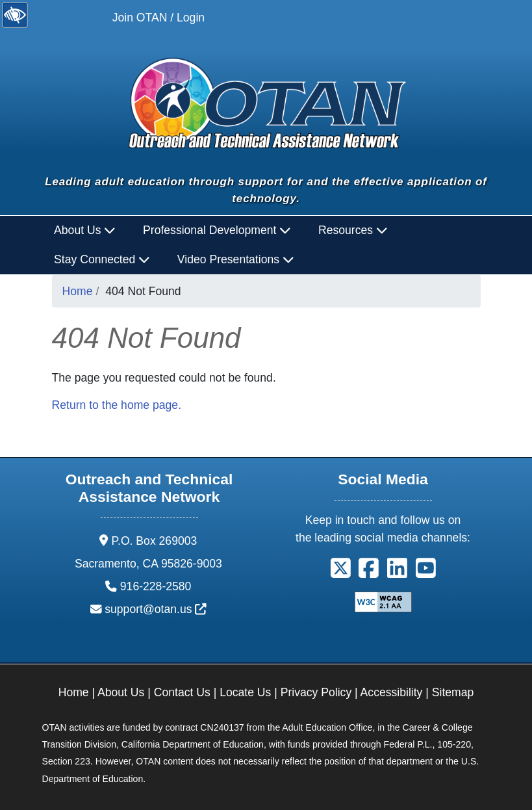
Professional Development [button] (217, 230)
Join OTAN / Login (158, 18)
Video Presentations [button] (236, 259)
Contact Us (182, 692)
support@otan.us (156, 609)
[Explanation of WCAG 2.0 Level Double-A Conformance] (383, 601)
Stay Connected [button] (102, 259)
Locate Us (245, 692)
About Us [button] (85, 230)
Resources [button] (353, 230)
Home (78, 291)
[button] (341, 573)
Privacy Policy (316, 692)
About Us (121, 692)
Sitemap (453, 692)
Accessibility (392, 692)
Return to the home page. (117, 405)
